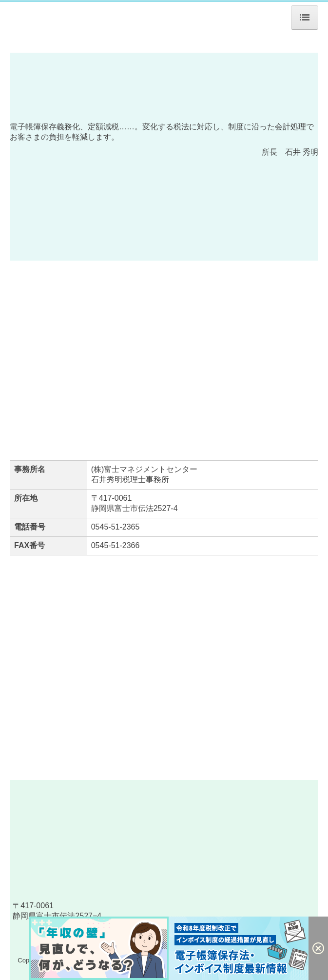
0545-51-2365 (116, 527)
